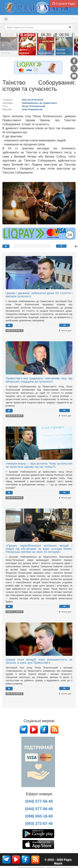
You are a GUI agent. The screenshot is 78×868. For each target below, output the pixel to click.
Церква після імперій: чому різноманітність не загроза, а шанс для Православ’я (39, 661)
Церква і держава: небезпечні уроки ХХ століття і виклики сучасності (39, 295)
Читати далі (65, 331)
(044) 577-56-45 (39, 801)
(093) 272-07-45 (39, 823)
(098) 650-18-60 (39, 816)
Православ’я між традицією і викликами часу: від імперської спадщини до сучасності (39, 380)
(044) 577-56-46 (39, 809)
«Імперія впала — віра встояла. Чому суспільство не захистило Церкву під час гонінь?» (39, 465)
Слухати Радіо (64, 4)
